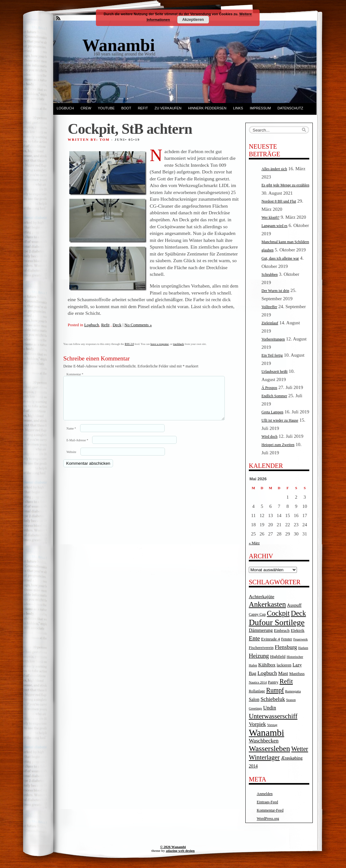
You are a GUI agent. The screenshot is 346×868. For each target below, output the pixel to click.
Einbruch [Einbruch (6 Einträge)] (282, 630)
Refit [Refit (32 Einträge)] (286, 681)
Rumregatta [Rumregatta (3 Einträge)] (293, 691)
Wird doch (270, 437)
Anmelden (265, 794)
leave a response (160, 344)
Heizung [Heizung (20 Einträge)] (259, 656)
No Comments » (138, 325)
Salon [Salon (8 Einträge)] (254, 699)
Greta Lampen (272, 412)
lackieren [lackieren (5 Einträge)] (284, 665)
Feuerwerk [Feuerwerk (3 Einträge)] (300, 639)
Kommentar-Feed (270, 810)
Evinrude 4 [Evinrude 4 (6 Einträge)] (271, 639)
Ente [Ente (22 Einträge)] (254, 638)
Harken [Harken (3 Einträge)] (303, 648)
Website (71, 460)
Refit (143, 108)
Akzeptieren (193, 20)
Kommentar (75, 374)
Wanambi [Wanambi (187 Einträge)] (267, 733)
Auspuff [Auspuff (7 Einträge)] (294, 605)
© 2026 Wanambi (173, 847)
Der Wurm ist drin (275, 291)
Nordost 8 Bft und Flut (279, 201)
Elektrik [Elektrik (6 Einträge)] (297, 630)
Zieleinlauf (270, 323)
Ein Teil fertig (272, 355)
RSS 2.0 (129, 344)
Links (238, 108)
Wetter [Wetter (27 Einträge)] (300, 749)
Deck (117, 325)
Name (71, 436)
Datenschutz (290, 108)
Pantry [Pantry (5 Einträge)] (273, 682)
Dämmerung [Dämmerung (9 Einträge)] (261, 630)
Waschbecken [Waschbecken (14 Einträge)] (264, 741)
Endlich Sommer (274, 396)
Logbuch (65, 108)
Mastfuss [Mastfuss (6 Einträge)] (297, 674)
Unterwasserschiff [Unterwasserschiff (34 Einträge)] (273, 716)
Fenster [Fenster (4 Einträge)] (287, 639)
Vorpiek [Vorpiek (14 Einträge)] (257, 724)
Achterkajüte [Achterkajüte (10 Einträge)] (261, 596)
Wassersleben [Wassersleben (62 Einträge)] (269, 748)
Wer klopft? (271, 217)
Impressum (260, 108)
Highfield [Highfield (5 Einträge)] (278, 657)
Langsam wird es (274, 226)
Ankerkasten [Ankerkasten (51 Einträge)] (267, 604)
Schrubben (270, 275)
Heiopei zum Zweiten (278, 445)
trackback (179, 344)
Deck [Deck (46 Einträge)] (299, 613)
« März (254, 543)
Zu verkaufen (168, 108)
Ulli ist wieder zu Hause (280, 420)
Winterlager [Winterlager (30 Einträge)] (264, 757)
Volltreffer (269, 307)
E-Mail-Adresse (77, 448)
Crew (86, 108)
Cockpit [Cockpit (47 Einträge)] (278, 613)
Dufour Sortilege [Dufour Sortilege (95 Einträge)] (277, 622)
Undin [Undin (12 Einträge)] (270, 708)
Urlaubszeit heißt (274, 372)
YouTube (106, 108)
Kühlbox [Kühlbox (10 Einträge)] (267, 665)
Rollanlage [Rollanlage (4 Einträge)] (257, 691)
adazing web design (180, 851)
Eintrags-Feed (267, 802)
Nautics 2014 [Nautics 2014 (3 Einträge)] (258, 682)
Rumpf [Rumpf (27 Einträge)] (275, 690)
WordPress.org (268, 819)
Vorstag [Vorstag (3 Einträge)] (272, 725)
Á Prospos (269, 388)
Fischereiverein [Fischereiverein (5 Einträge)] (261, 648)
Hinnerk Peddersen (207, 108)
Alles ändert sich (274, 169)
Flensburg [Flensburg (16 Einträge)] (286, 647)
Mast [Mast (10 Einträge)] (283, 673)
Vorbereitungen (273, 339)
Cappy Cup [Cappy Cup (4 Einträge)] (257, 615)
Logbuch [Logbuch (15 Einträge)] (267, 673)
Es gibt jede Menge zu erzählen (285, 185)
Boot (126, 108)
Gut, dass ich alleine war (280, 258)
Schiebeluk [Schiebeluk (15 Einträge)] (273, 699)
